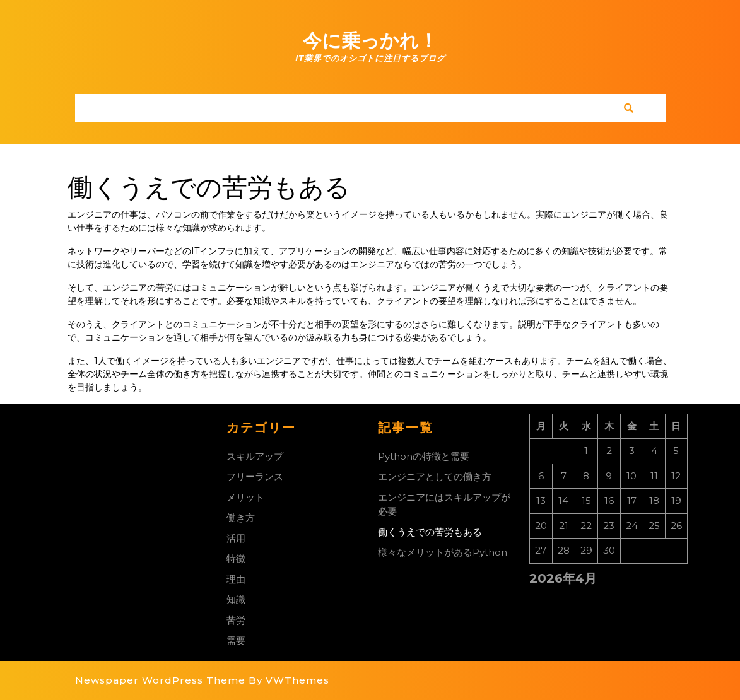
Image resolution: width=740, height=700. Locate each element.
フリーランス (255, 476)
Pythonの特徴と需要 (424, 456)
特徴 (236, 558)
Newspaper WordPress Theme (160, 680)
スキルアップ (255, 456)
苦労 (236, 620)
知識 (236, 599)
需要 (236, 640)
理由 (236, 579)
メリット (245, 497)
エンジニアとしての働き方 (435, 476)
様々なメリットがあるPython (443, 552)
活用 (236, 538)
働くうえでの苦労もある (430, 532)
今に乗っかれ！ (370, 41)
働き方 (241, 517)
